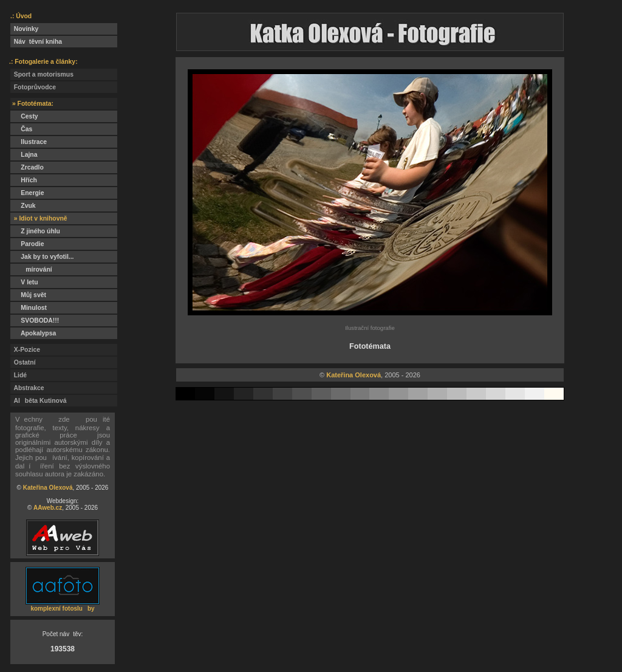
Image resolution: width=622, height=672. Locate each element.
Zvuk (23, 206)
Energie (27, 193)
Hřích (24, 180)
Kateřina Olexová (48, 488)
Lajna (24, 155)
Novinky (24, 29)
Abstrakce (27, 388)
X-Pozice (25, 350)
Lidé (19, 375)
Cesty (24, 116)
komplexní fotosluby (62, 609)
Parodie (27, 244)
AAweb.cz (48, 508)
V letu (24, 282)
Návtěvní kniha (36, 42)
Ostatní (23, 362)
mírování (31, 269)
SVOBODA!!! (35, 321)
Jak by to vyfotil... (42, 257)
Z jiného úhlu (35, 231)
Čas (21, 129)
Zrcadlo (27, 167)
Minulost (29, 308)
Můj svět (28, 295)
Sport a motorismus (42, 74)
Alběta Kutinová (38, 401)
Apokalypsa (33, 333)
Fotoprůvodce (33, 87)
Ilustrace (29, 142)
